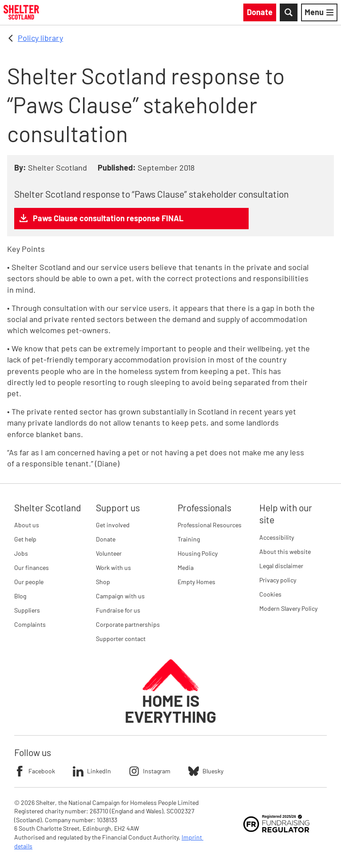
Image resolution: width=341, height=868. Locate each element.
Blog (20, 596)
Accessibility (277, 537)
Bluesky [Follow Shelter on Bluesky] (206, 771)
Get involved (113, 525)
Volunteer (109, 553)
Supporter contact (121, 639)
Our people (29, 582)
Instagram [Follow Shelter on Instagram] (150, 771)
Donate (106, 539)
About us (27, 525)
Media (186, 567)
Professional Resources (210, 525)
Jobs (21, 553)
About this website (285, 551)
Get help (25, 539)
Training (189, 539)
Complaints (30, 624)
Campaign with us (120, 596)
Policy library (40, 38)
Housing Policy (198, 553)
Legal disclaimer (281, 566)
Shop (103, 582)
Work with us (113, 567)
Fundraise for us (118, 610)
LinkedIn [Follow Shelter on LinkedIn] (92, 771)
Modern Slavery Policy (288, 608)
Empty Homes (196, 582)
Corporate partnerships (128, 624)
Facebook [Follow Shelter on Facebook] (35, 771)
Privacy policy (278, 580)
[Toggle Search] (289, 12)
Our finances (32, 567)
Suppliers (27, 610)
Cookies (270, 594)
